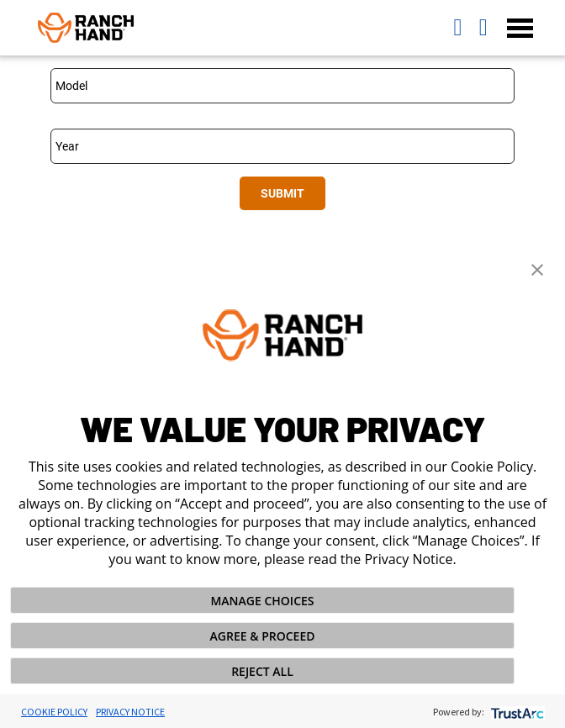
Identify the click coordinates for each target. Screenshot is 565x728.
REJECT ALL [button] (262, 671)
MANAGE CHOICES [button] (262, 601)
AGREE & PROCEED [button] (263, 636)
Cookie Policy (54, 712)
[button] (537, 268)
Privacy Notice (130, 712)
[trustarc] (516, 712)
